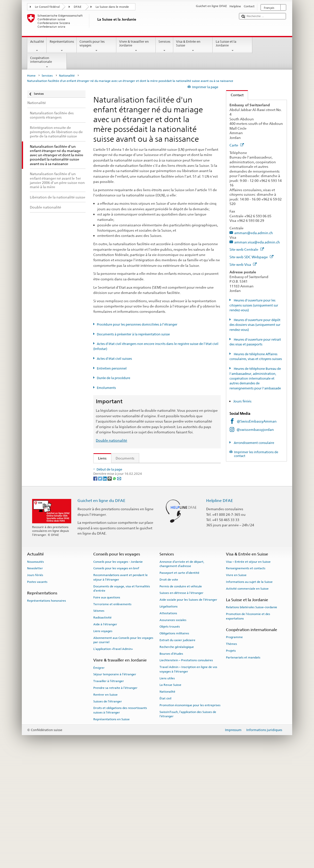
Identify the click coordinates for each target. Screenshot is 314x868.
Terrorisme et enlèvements (112, 714)
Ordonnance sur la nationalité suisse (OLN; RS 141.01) (143, 502)
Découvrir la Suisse (114, 540)
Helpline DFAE (220, 611)
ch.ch (103, 548)
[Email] (119, 589)
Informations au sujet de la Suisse (249, 692)
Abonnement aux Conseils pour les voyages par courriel (123, 750)
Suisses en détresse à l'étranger (181, 703)
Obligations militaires (174, 744)
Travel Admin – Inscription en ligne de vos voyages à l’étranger (188, 779)
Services (165, 46)
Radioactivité (102, 728)
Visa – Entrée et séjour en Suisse (248, 672)
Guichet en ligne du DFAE (101, 611)
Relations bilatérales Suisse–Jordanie (252, 718)
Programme (234, 747)
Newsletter (35, 679)
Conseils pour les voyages (97, 46)
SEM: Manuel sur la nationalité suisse (130, 485)
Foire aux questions (107, 708)
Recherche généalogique (177, 757)
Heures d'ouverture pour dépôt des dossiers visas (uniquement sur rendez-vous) (255, 325)
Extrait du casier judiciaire (177, 750)
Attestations (168, 724)
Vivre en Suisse (236, 685)
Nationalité (67, 76)
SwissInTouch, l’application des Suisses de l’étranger (188, 824)
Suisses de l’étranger (108, 811)
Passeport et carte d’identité (179, 683)
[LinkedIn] (105, 589)
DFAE (78, 7)
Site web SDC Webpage (252, 257)
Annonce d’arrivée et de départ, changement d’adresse (182, 674)
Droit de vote (169, 690)
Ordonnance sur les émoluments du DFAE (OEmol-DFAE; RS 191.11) (154, 510)
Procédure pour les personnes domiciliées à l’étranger (137, 324)
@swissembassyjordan (255, 429)
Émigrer (99, 778)
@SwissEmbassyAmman (257, 421)
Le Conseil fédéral (47, 7)
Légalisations (169, 717)
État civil (165, 809)
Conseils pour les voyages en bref (116, 679)
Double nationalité (111, 440)
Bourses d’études (171, 764)
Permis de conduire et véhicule (181, 696)
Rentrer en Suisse (105, 805)
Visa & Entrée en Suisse (193, 46)
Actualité (37, 46)
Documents (125, 458)
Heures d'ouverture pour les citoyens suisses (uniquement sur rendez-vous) (254, 305)
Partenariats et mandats (243, 768)
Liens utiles (167, 788)
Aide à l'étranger (105, 735)
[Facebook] (96, 589)
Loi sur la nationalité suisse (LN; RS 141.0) (133, 493)
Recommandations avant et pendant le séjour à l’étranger (121, 687)
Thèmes (231, 754)
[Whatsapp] (115, 589)
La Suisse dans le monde (112, 7)
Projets (231, 761)
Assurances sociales (173, 730)
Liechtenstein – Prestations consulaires (186, 771)
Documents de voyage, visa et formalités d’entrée (122, 699)
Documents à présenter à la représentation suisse (133, 334)
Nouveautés (35, 672)
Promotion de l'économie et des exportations (248, 726)
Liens (100, 458)
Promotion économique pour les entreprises (190, 815)
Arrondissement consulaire (254, 443)
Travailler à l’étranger (109, 791)
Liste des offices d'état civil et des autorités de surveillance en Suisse (154, 531)
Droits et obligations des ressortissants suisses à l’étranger (120, 820)
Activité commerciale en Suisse (247, 699)
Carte (237, 145)
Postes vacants (37, 692)
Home (31, 76)
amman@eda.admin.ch (254, 233)
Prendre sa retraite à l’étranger (115, 798)
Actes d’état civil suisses (114, 359)
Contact (235, 95)
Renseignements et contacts (246, 679)
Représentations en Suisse (111, 830)
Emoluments (106, 388)
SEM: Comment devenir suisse (124, 469)
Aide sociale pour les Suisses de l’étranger (188, 710)
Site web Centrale (247, 249)
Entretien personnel (112, 368)
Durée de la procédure (113, 378)
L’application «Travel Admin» (113, 759)
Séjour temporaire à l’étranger (115, 785)
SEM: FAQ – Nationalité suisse (123, 477)
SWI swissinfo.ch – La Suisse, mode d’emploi (135, 556)
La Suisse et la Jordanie (232, 46)
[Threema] (110, 589)
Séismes (99, 721)
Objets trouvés (170, 737)
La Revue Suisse (170, 795)
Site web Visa (243, 264)
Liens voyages (103, 741)
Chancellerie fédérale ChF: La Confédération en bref (142, 565)
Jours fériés (242, 401)
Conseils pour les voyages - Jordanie (118, 672)
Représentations (62, 46)
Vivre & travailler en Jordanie (136, 46)
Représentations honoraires (47, 711)
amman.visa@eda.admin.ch (257, 242)
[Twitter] (100, 589)
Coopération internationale (47, 62)
